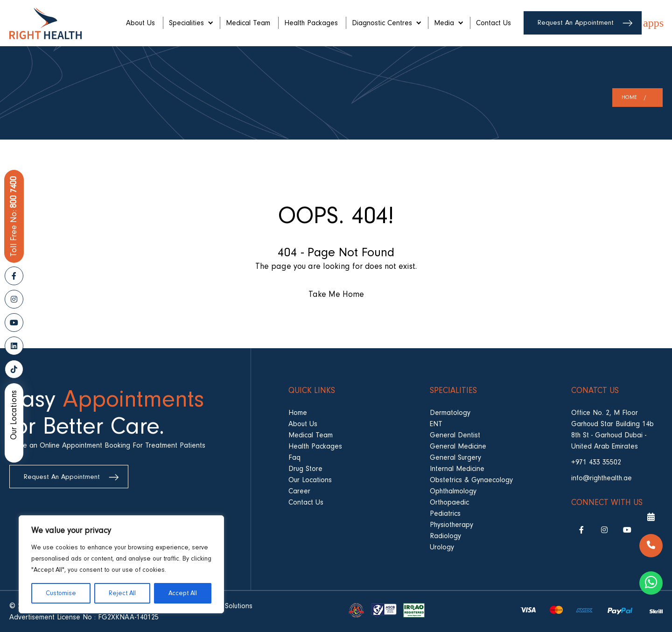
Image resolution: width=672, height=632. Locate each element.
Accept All (183, 593)
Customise (61, 593)
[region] (121, 564)
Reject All (122, 593)
